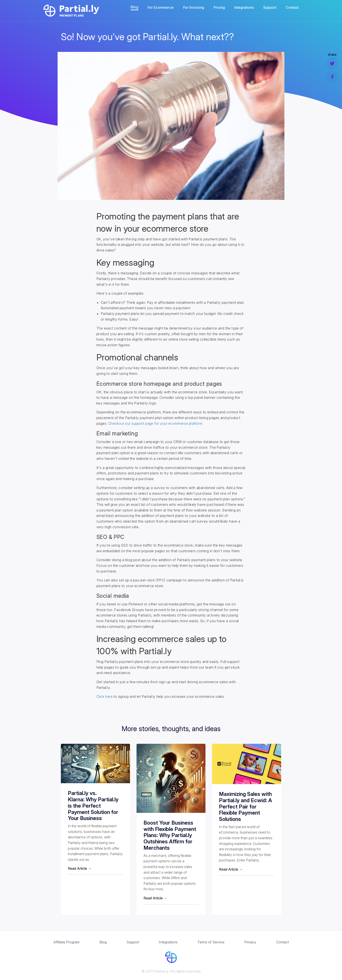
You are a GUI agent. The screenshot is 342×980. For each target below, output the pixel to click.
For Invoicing (194, 7)
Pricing (219, 7)
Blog (134, 7)
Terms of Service (211, 942)
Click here (104, 696)
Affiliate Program (66, 942)
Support (270, 7)
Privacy (250, 942)
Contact (292, 7)
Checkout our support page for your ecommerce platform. (156, 423)
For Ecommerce (161, 7)
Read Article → (80, 868)
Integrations (244, 7)
